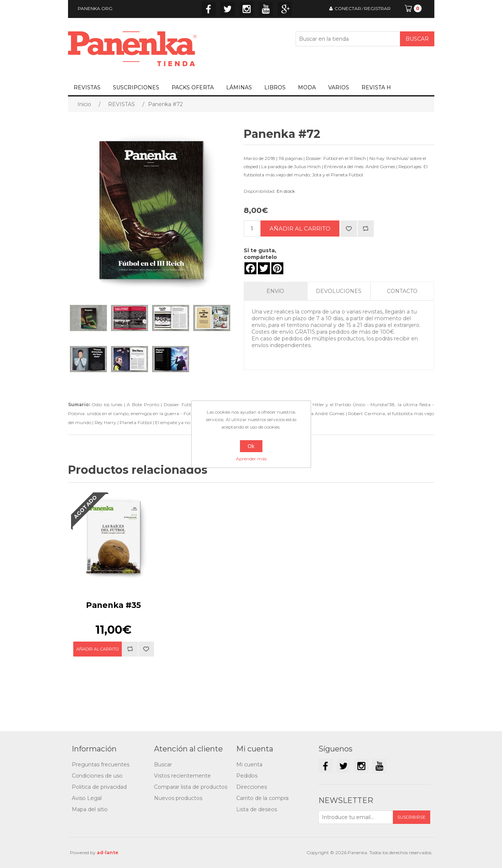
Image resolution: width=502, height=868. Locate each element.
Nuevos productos (178, 798)
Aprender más (251, 459)
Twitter (228, 9)
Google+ (285, 9)
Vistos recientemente (182, 776)
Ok (251, 446)
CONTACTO (402, 291)
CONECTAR (348, 8)
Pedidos (247, 776)
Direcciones (252, 787)
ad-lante (108, 852)
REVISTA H (376, 87)
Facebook (209, 9)
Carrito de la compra (262, 798)
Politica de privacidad (99, 787)
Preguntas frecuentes (101, 764)
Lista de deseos (257, 809)
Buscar (163, 764)
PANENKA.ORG (95, 8)
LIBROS (275, 87)
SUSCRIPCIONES (136, 87)
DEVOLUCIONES (339, 291)
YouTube (266, 9)
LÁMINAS (239, 87)
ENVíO (275, 291)
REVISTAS (87, 87)
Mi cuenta (249, 764)
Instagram (247, 9)
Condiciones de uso (97, 776)
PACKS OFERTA (193, 87)
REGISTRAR (377, 8)
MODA (307, 87)
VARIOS (339, 87)
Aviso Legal (87, 798)
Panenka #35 (113, 605)
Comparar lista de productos (191, 787)
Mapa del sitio (90, 809)
